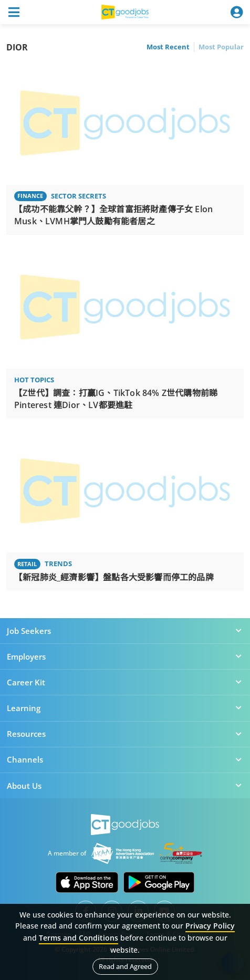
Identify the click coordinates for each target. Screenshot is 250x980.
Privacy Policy (210, 926)
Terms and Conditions (79, 938)
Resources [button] (125, 734)
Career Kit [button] (125, 682)
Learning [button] (125, 708)
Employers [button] (125, 656)
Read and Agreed (125, 966)
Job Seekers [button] (125, 631)
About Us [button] (125, 786)
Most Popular (221, 47)
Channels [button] (125, 759)
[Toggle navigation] (14, 12)
